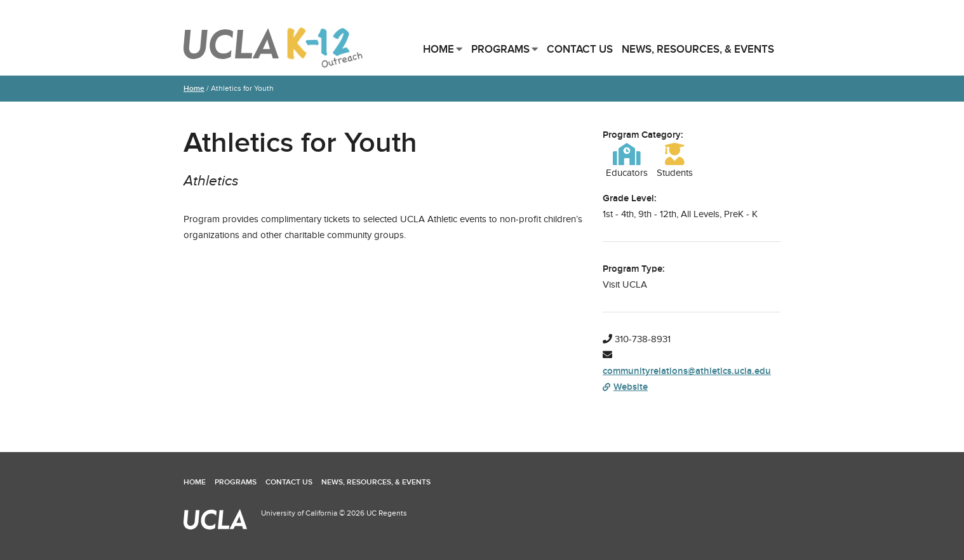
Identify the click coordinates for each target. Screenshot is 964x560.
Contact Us (580, 49)
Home (438, 49)
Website (625, 387)
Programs (500, 49)
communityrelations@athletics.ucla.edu (687, 371)
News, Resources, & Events (698, 49)
